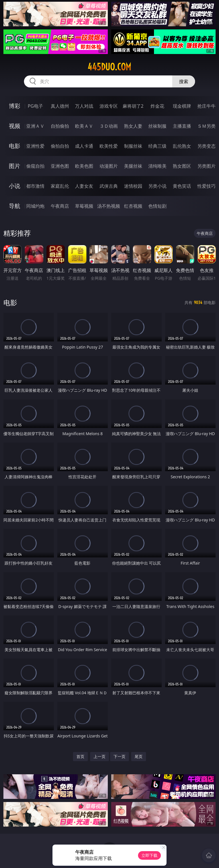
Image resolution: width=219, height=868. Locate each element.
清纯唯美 (157, 166)
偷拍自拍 (60, 146)
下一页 (119, 756)
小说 (15, 186)
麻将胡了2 (133, 106)
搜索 (184, 81)
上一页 (100, 756)
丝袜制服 (157, 126)
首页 (80, 756)
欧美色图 (84, 166)
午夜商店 (60, 206)
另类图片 (206, 166)
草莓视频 (84, 206)
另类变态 (206, 146)
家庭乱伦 (60, 186)
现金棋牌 (182, 106)
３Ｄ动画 (109, 126)
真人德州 (60, 106)
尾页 (139, 756)
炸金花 (157, 106)
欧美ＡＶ (84, 126)
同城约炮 (35, 206)
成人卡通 (84, 146)
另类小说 (157, 186)
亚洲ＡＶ (35, 126)
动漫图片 (109, 166)
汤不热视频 (109, 206)
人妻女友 (84, 186)
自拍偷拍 (60, 126)
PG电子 (35, 106)
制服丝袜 (133, 146)
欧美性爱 (109, 146)
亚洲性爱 (35, 146)
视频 (15, 126)
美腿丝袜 (133, 166)
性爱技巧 (206, 186)
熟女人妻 (133, 126)
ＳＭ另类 (206, 126)
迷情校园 (133, 186)
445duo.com (109, 67)
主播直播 (182, 126)
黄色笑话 (182, 186)
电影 (15, 146)
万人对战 (84, 106)
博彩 (15, 106)
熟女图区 (182, 166)
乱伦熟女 (182, 146)
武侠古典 (109, 186)
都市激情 (35, 186)
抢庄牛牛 (206, 106)
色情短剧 (157, 206)
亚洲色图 (60, 166)
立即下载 (149, 855)
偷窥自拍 (35, 166)
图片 (15, 166)
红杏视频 (133, 206)
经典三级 (157, 146)
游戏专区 (109, 106)
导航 (15, 206)
